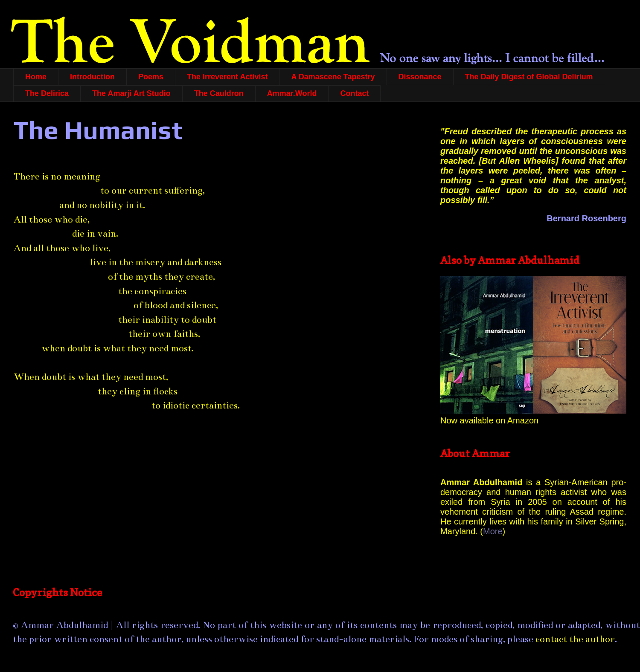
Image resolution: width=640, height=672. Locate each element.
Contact (354, 93)
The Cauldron (219, 93)
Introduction (92, 77)
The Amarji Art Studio (131, 93)
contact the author (575, 639)
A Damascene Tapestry (333, 77)
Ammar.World (292, 93)
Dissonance (420, 77)
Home (36, 77)
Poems (151, 77)
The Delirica (47, 93)
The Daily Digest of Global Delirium (529, 77)
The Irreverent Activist (227, 77)
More (493, 531)
